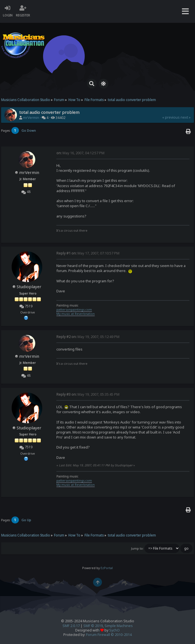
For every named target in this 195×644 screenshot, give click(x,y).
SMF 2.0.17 (71, 626)
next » (186, 117)
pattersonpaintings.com (74, 310)
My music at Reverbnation (76, 314)
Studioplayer (29, 287)
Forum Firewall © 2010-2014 (109, 635)
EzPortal (107, 568)
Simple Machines (119, 626)
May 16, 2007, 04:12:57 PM (80, 153)
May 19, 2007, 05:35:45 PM (88, 394)
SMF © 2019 (93, 626)
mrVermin (31, 118)
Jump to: (137, 548)
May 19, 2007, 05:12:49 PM (88, 337)
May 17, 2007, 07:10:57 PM (88, 253)
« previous (171, 117)
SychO (114, 630)
